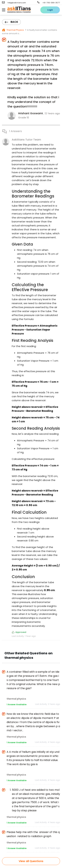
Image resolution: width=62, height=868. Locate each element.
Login (50, 10)
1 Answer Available (17, 704)
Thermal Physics (15, 30)
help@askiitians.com (14, 3)
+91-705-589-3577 (49, 3)
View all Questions (31, 861)
